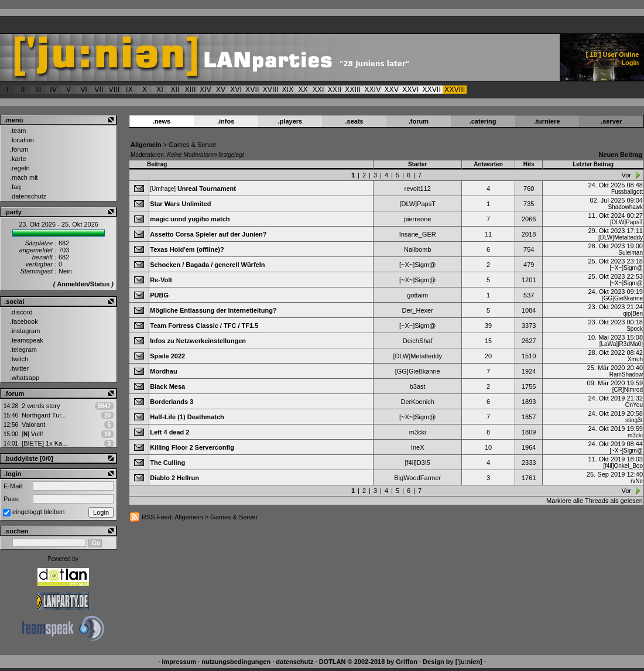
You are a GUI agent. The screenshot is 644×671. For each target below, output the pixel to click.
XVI (236, 90)
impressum (179, 662)
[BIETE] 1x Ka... (44, 443)
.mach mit (24, 177)
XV (221, 90)
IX (129, 90)
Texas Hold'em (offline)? (187, 249)
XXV (391, 90)
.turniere (547, 121)
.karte (18, 159)
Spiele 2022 (167, 356)
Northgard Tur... (44, 415)
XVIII (271, 90)
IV (53, 90)
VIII (114, 90)
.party (13, 212)
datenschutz (294, 662)
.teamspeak (27, 340)
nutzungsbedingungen (236, 662)
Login (630, 63)
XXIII (353, 90)
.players (290, 121)
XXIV (372, 90)
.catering (483, 121)
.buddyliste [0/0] (29, 458)
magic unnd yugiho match (190, 219)
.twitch (19, 359)
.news (162, 121)
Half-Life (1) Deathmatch (187, 417)
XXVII (431, 90)
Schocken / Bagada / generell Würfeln (207, 265)
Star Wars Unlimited (180, 204)
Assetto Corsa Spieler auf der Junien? (208, 234)
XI (160, 90)
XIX (288, 90)
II (23, 90)
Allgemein (146, 145)
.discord (21, 312)
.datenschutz (28, 196)
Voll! (32, 434)
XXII (335, 90)
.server (611, 121)
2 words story (41, 406)
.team (18, 131)
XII (175, 90)
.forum (19, 149)
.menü (13, 120)
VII (99, 90)
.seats (354, 121)
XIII (191, 90)
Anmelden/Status (83, 284)
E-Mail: (13, 486)
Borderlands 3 (172, 402)
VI (84, 90)
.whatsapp (25, 378)
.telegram (23, 350)
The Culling (167, 463)
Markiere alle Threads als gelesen (595, 501)
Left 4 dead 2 (169, 432)
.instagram (25, 331)
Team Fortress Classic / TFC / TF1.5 (204, 326)
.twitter (19, 368)
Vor (626, 175)
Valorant (33, 424)
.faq (15, 187)
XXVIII (455, 90)
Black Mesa (167, 386)
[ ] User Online (613, 54)
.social (14, 302)
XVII (252, 90)
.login (13, 474)
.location (22, 140)
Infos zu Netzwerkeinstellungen (198, 341)
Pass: (12, 499)
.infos (226, 121)
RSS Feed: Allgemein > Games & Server (200, 517)
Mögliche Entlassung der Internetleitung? (213, 310)
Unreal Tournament (207, 189)
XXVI (410, 90)
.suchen (16, 531)
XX (303, 90)
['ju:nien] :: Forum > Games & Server (244, 57)
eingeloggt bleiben (38, 512)
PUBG (159, 295)
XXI (318, 90)
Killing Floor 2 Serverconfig (192, 447)
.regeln (20, 168)
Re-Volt (161, 280)
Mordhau (163, 371)
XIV (205, 90)
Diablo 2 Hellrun (174, 478)
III (38, 90)
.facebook (24, 321)
